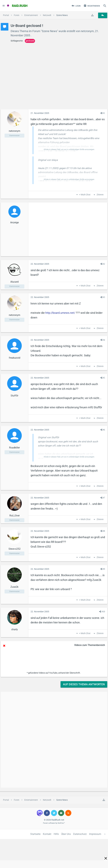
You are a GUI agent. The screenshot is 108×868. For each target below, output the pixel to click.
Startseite (35, 834)
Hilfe (56, 834)
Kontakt (47, 834)
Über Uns (66, 834)
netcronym (87, 31)
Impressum (95, 834)
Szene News (49, 31)
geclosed (30, 41)
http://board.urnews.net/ (60, 313)
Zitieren (100, 195)
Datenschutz (80, 834)
